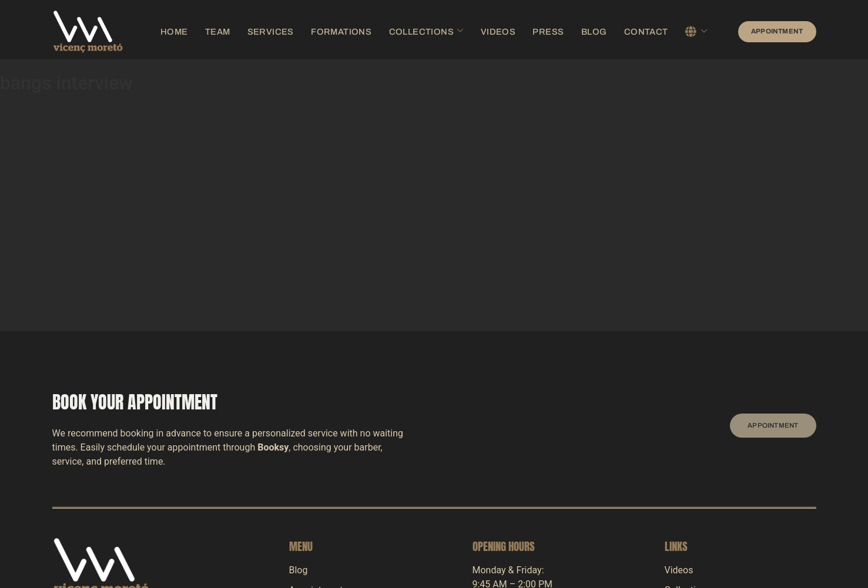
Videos (485, 31)
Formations (352, 31)
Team (247, 31)
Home (210, 31)
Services (293, 31)
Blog (568, 31)
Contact (612, 31)
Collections (424, 31)
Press (528, 31)
